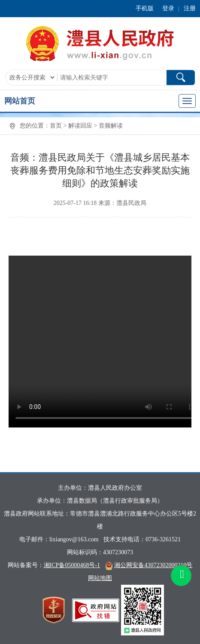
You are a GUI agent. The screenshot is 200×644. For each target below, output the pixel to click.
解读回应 (80, 126)
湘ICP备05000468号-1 (72, 565)
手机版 (145, 8)
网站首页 (20, 101)
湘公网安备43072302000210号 (153, 565)
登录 (168, 8)
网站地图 (100, 578)
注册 (190, 8)
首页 (56, 126)
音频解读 (111, 126)
